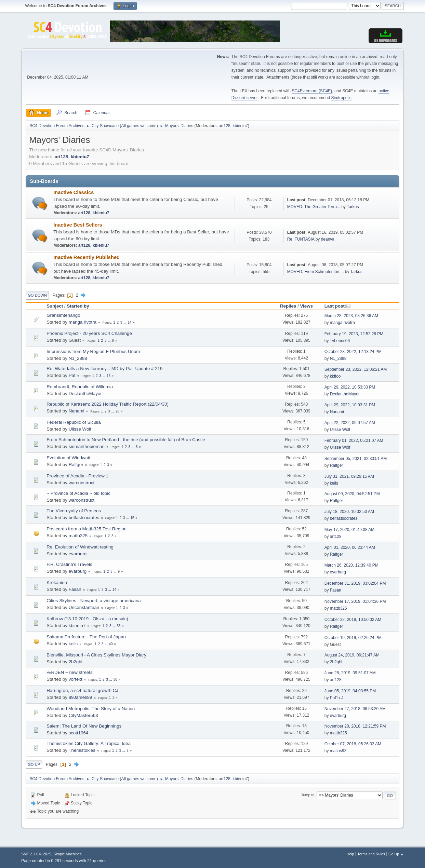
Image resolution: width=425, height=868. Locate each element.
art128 (225, 126)
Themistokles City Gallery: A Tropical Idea (89, 743)
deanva (328, 239)
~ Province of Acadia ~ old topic (78, 493)
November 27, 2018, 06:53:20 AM (355, 709)
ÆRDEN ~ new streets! (70, 672)
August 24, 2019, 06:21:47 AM (352, 655)
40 (111, 644)
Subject (55, 306)
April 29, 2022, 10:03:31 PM (350, 405)
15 (132, 518)
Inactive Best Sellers (78, 225)
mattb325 (78, 536)
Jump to (308, 795)
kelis (334, 483)
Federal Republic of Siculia (74, 422)
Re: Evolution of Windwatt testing (80, 547)
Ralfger (76, 465)
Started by (78, 306)
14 (129, 322)
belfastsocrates (84, 518)
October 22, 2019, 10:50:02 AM (353, 620)
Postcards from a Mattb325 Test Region (87, 529)
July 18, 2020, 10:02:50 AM (349, 512)
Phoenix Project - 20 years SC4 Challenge (89, 333)
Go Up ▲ (396, 854)
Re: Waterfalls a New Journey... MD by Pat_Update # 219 (104, 369)
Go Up (34, 764)
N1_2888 (78, 358)
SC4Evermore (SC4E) (312, 91)
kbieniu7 (240, 126)
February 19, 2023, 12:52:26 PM (354, 334)
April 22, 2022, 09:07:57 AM (350, 423)
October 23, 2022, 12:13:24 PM (353, 352)
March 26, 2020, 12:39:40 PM (351, 565)
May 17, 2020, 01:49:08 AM (350, 530)
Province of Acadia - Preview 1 (77, 476)
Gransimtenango (63, 315)
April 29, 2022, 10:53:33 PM (350, 387)
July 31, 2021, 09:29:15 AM (349, 476)
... (125, 322)
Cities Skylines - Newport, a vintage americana (94, 601)
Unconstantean (84, 607)
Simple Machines (67, 854)
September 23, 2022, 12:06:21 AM (356, 369)
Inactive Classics (74, 192)
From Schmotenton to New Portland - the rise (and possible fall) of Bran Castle (126, 440)
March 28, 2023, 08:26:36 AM (351, 316)
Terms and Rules (371, 854)
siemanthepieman (87, 446)
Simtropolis (341, 98)
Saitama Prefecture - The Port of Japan (86, 637)
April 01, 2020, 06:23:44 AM (350, 547)
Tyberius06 (340, 341)
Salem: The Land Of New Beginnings (84, 726)
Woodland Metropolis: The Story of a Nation (91, 709)
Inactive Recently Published (87, 257)
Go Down (37, 295)
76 (109, 376)
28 (117, 411)
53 (118, 626)
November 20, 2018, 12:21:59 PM (355, 726)
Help (350, 854)
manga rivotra (83, 322)
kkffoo (335, 376)
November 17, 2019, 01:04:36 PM (355, 601)
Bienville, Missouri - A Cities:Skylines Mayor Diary (96, 655)
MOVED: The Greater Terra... (314, 207)
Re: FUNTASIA (301, 239)
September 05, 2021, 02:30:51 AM (356, 459)
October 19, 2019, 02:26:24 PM (353, 638)
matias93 (338, 751)
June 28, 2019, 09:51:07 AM (350, 673)
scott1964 (79, 733)
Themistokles (82, 750)
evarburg (78, 554)
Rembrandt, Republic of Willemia (80, 387)
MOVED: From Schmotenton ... (316, 272)
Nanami (77, 411)
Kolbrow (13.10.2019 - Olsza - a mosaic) (87, 619)
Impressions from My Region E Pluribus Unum (93, 351)
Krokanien (57, 582)
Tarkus (353, 207)
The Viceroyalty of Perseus (74, 511)
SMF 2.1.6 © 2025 (36, 854)
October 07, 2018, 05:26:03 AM (353, 744)
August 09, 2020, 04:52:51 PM (352, 494)
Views (306, 306)
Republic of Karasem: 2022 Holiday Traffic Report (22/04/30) (108, 404)
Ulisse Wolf (80, 429)
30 (115, 680)
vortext (76, 679)
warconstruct (82, 483)
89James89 (81, 697)
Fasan (75, 589)
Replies (288, 306)
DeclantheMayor (85, 394)
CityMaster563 (83, 715)
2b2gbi (76, 662)
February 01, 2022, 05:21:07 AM (354, 440)
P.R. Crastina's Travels (69, 564)
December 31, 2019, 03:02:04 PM (355, 583)
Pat (72, 375)
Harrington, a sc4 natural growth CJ (82, 690)
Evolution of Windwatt (68, 458)
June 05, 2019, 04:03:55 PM (350, 691)
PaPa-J (337, 698)
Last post (338, 306)
